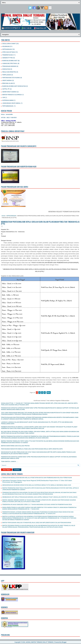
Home (3, 216)
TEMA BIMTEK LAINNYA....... (10, 462)
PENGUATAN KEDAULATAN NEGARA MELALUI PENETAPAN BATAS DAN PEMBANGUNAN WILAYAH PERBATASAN (37, 478)
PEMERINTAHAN (7, 55)
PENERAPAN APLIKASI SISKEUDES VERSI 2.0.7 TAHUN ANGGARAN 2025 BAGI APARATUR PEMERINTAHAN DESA (37, 504)
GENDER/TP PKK (8, 58)
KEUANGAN (6, 46)
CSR (4, 97)
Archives (17, 470)
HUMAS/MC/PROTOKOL (10, 63)
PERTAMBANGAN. (8, 106)
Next (49, 392)
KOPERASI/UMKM (8, 100)
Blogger (64, 642)
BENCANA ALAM (7, 83)
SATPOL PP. (6, 89)
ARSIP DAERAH (7, 80)
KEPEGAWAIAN (7, 49)
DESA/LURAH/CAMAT (9, 44)
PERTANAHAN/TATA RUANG (11, 78)
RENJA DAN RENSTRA (9, 72)
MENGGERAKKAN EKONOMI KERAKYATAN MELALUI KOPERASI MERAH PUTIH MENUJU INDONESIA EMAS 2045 (37, 485)
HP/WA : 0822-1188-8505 (9, 118)
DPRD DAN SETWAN (9, 52)
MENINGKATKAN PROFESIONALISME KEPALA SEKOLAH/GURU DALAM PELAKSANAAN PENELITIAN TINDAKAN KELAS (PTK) (40, 223)
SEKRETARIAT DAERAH (9, 92)
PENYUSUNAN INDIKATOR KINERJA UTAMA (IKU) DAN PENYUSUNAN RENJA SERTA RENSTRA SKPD (32, 449)
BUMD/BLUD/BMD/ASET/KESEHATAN (14, 86)
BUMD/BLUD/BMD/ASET (10, 61)
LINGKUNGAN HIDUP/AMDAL (11, 103)
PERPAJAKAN (7, 75)
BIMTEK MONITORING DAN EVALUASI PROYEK (15, 446)
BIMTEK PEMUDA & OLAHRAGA (12, 95)
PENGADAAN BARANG (9, 66)
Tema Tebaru (7, 470)
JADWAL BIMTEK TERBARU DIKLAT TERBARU (39, 642)
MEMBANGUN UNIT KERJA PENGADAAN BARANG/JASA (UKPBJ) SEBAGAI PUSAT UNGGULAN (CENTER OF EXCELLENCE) (40, 497)
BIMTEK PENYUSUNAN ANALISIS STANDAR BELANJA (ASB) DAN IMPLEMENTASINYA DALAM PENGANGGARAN (37, 523)
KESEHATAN (6, 69)
